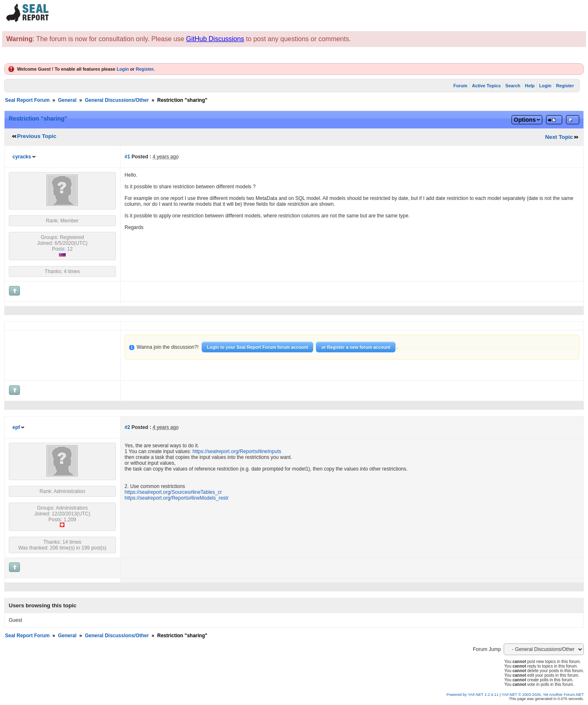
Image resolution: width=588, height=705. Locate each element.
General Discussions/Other (117, 100)
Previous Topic (37, 136)
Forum (460, 86)
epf (16, 427)
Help (530, 86)
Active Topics (486, 86)
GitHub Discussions (215, 39)
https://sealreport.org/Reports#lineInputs (237, 451)
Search (513, 86)
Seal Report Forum (27, 100)
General (67, 100)
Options (525, 120)
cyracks (22, 157)
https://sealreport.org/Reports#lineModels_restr (177, 498)
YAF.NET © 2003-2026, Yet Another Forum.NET (543, 695)
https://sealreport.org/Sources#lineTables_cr (173, 492)
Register (145, 69)
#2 (127, 427)
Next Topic (559, 137)
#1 (127, 157)
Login (123, 69)
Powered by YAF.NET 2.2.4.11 (473, 695)
